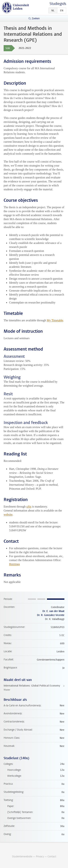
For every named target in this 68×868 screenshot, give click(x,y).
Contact (52, 857)
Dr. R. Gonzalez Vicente (51, 615)
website (8, 514)
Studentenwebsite (22, 857)
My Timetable (55, 320)
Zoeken (36, 18)
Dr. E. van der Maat (53, 611)
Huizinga (14, 564)
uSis (29, 507)
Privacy (40, 857)
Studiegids (58, 4)
